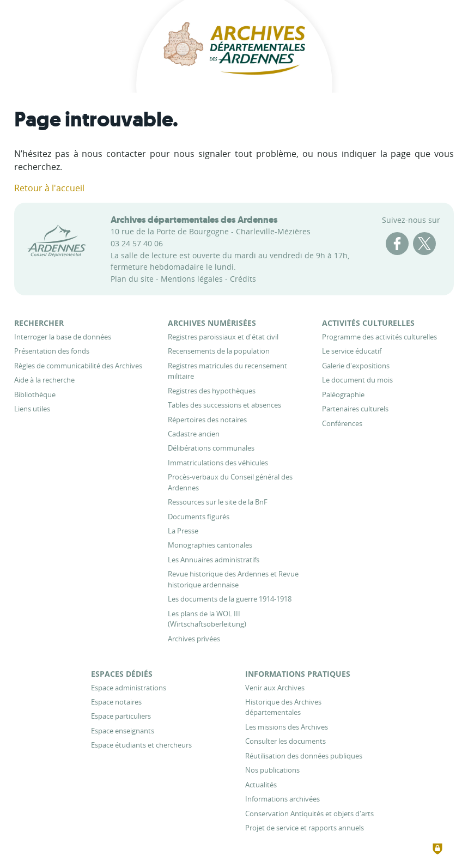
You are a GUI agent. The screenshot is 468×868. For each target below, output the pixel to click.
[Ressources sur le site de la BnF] (218, 502)
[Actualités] (261, 785)
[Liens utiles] (32, 409)
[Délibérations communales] (211, 448)
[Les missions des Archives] (287, 727)
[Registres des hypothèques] (212, 391)
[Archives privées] (194, 639)
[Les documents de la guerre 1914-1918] (230, 599)
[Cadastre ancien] (194, 434)
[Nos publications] (272, 770)
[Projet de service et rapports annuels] (305, 828)
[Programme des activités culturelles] (379, 337)
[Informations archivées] (282, 799)
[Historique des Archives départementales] (283, 707)
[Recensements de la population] (219, 351)
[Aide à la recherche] (44, 380)
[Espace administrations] (129, 688)
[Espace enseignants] (123, 731)
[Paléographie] (343, 394)
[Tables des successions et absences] (224, 405)
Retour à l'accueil (49, 188)
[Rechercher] (39, 323)
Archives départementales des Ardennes (194, 220)
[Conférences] (342, 423)
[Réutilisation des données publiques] (304, 756)
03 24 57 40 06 (137, 243)
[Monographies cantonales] (210, 545)
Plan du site (132, 279)
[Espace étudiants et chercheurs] (141, 745)
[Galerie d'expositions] (356, 366)
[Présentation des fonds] (52, 351)
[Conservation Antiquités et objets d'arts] (309, 814)
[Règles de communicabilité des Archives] (78, 366)
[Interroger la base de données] (63, 337)
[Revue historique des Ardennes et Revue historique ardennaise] (233, 579)
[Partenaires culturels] (355, 409)
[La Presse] (183, 531)
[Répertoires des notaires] (207, 420)
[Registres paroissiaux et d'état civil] (223, 337)
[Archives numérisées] (212, 323)
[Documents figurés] (199, 517)
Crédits (243, 279)
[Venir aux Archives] (275, 688)
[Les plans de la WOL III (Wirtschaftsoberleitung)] (207, 619)
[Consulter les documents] (285, 741)
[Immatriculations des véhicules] (218, 463)
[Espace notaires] (116, 702)
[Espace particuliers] (121, 716)
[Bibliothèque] (35, 394)
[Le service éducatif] (352, 351)
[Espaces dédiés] (122, 674)
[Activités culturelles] (368, 323)
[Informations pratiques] (298, 674)
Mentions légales (192, 279)
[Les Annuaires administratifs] (214, 560)
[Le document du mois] (357, 380)
